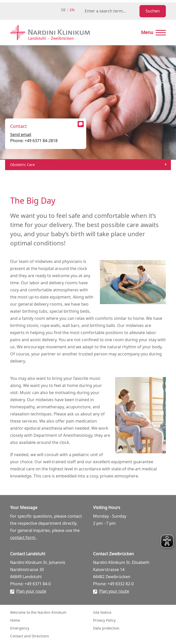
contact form (23, 538)
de (63, 10)
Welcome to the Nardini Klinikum (38, 613)
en (72, 10)
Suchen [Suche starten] (153, 11)
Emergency (20, 628)
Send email (21, 135)
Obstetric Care (22, 165)
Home (15, 620)
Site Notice (102, 613)
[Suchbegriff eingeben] (111, 11)
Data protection (106, 628)
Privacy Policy (104, 620)
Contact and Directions (30, 636)
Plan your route (31, 591)
